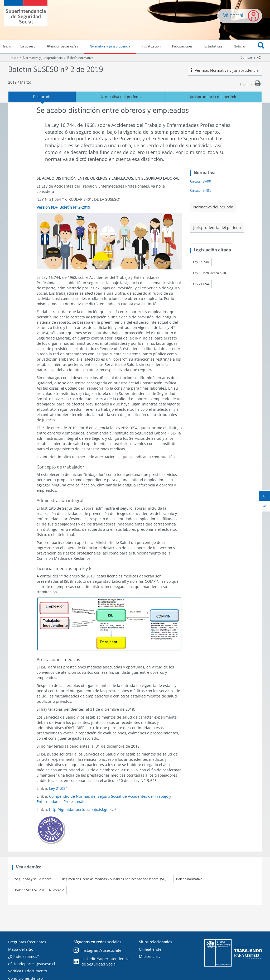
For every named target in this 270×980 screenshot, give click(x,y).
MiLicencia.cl (150, 956)
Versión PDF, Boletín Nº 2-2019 (63, 207)
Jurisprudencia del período (214, 97)
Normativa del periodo (213, 207)
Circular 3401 (201, 191)
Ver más (225, 70)
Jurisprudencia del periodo (217, 228)
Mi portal (233, 16)
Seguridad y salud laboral (34, 879)
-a (267, 507)
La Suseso (28, 47)
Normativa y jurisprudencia (110, 47)
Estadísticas (213, 47)
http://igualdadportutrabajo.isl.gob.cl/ (83, 809)
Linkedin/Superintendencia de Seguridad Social (102, 961)
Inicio (15, 58)
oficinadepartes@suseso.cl (32, 964)
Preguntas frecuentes (27, 942)
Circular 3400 (201, 182)
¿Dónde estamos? (23, 956)
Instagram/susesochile (97, 951)
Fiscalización (151, 47)
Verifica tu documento (28, 971)
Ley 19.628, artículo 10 (209, 273)
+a (266, 497)
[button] (261, 47)
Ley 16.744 (201, 262)
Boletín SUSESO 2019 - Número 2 (39, 890)
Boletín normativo (80, 58)
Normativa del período (121, 97)
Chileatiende (150, 949)
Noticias (240, 47)
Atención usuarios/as (62, 47)
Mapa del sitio (21, 949)
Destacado (42, 97)
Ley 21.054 (58, 788)
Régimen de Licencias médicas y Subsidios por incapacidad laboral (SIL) (114, 879)
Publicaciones (182, 47)
